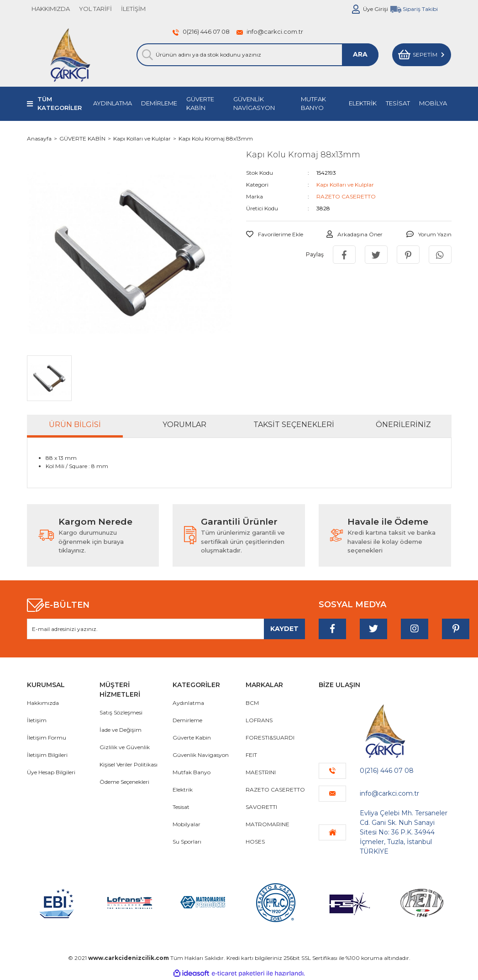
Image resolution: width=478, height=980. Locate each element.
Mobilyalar (186, 824)
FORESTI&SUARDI (270, 738)
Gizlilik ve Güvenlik (125, 747)
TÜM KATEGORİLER (60, 104)
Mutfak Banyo (192, 772)
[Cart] (422, 55)
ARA (360, 54)
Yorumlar (184, 425)
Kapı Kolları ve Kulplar (345, 185)
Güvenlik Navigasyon (201, 755)
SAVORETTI (261, 807)
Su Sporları (187, 842)
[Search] (257, 55)
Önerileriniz (403, 425)
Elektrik (183, 790)
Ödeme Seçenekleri (124, 782)
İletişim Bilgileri (47, 755)
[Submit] (284, 629)
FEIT (251, 755)
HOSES (255, 842)
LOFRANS (259, 720)
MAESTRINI (261, 772)
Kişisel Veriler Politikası (129, 764)
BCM (252, 703)
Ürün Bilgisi (75, 425)
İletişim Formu (47, 738)
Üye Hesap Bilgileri (51, 772)
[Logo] (70, 55)
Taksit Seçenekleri (294, 425)
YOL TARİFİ (95, 9)
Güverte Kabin (192, 738)
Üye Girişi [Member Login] (376, 9)
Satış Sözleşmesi (121, 712)
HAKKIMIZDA (51, 9)
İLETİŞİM (133, 9)
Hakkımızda (43, 703)
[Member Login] (356, 9)
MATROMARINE (268, 824)
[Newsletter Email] (166, 629)
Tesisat (181, 807)
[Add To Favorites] (275, 235)
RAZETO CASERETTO (346, 196)
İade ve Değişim (121, 730)
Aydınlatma (188, 703)
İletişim (37, 720)
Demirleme (187, 720)
